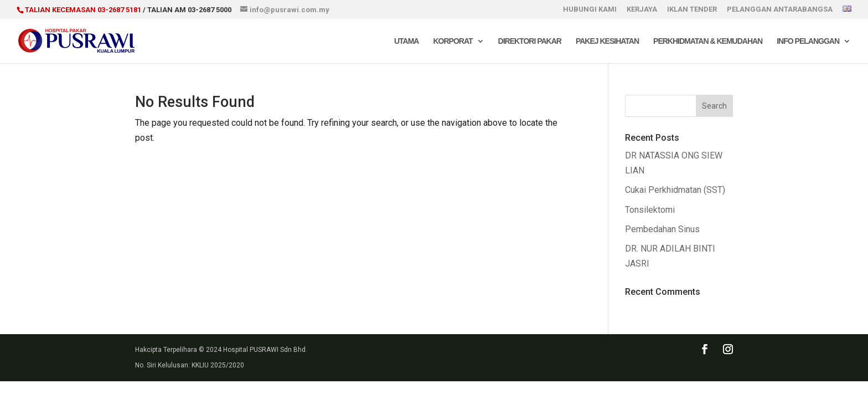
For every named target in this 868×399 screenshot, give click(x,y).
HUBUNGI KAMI (590, 9)
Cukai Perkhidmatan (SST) (675, 190)
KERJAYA (642, 9)
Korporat (453, 41)
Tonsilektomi (650, 210)
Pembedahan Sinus (662, 229)
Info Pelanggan (808, 41)
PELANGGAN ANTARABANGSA (780, 9)
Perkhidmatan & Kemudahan (708, 41)
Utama (407, 41)
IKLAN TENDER (692, 9)
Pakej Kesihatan (607, 41)
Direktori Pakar (530, 41)
